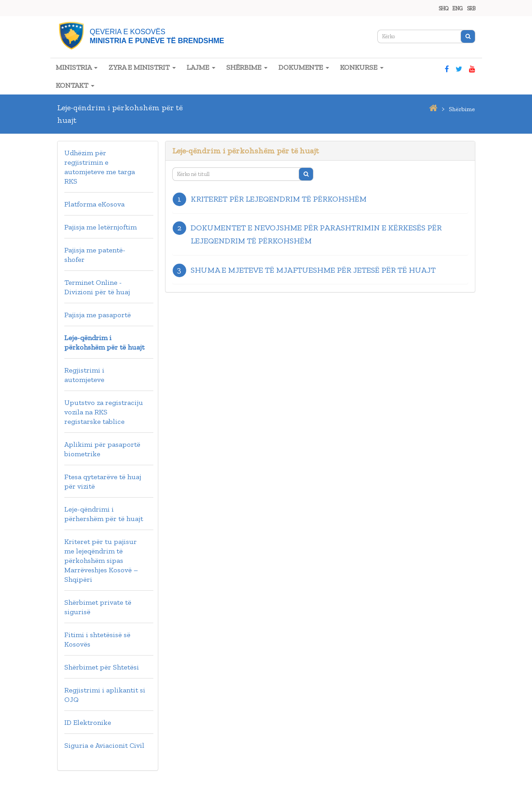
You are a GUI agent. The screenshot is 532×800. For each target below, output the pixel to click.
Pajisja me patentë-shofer (95, 255)
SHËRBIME (247, 67)
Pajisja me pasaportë (98, 315)
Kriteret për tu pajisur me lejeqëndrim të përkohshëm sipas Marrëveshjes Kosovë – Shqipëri (101, 560)
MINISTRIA (77, 67)
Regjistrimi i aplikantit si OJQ (105, 695)
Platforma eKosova (94, 204)
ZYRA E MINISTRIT (142, 67)
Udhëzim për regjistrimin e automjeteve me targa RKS (100, 167)
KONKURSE (362, 67)
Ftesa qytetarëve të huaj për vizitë (103, 481)
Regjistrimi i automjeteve (84, 375)
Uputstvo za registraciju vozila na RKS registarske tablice (104, 412)
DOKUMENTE (304, 67)
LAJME (201, 67)
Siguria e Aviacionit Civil (104, 745)
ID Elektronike (88, 722)
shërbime (462, 109)
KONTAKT (75, 85)
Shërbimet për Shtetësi (102, 667)
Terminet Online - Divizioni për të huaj (97, 287)
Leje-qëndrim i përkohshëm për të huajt (104, 342)
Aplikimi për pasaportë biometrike (102, 449)
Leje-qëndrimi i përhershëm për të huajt (104, 514)
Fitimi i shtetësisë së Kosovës (97, 639)
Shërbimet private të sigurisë (98, 607)
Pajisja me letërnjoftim (101, 227)
